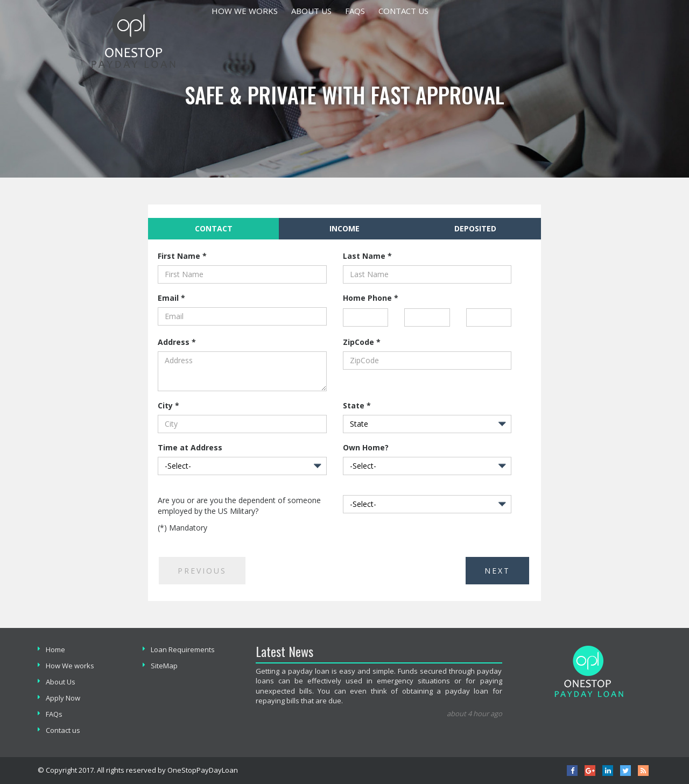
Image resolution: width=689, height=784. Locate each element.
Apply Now (63, 698)
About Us (311, 11)
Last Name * (367, 256)
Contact (190, 229)
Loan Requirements (183, 649)
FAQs (54, 714)
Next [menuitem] (497, 571)
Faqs (355, 11)
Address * (177, 342)
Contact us (403, 11)
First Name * (182, 256)
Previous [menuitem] (202, 571)
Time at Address (190, 447)
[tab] (213, 229)
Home (55, 649)
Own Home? (366, 447)
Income (344, 228)
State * (357, 405)
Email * (171, 298)
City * (168, 405)
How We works (245, 11)
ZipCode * (362, 342)
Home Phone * (371, 298)
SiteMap (164, 666)
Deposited (475, 228)
